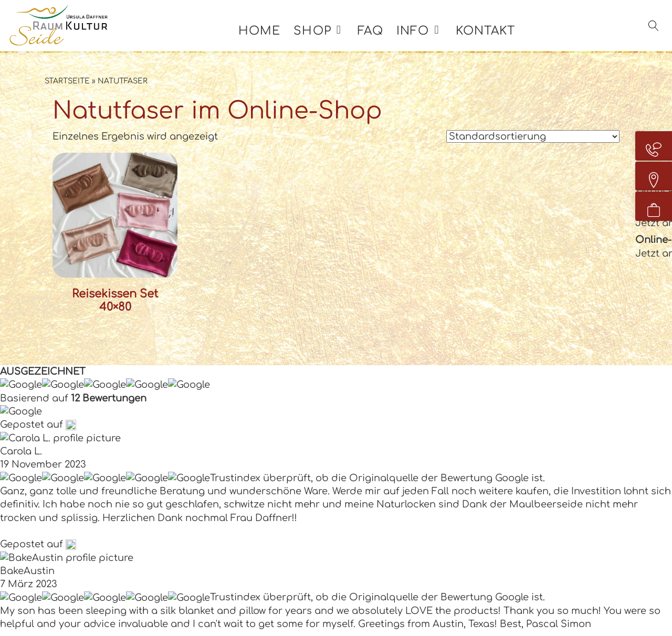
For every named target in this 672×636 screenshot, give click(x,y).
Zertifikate (377, 603)
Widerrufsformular (538, 463)
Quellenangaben (586, 621)
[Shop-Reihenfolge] (533, 136)
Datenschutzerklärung (570, 603)
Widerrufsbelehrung (542, 427)
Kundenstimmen (533, 482)
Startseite (67, 81)
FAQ (383, 41)
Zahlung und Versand (546, 445)
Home (272, 41)
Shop (325, 41)
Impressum (481, 603)
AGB (504, 408)
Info (425, 41)
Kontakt (498, 41)
